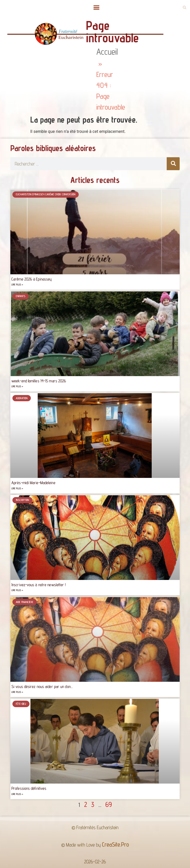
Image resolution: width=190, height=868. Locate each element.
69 (109, 804)
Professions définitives (29, 788)
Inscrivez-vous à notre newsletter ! (39, 585)
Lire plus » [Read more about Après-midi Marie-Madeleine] (17, 488)
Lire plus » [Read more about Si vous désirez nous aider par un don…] (17, 692)
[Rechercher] (173, 164)
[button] (96, 8)
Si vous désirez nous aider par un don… (42, 687)
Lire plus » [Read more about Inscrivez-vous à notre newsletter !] (17, 590)
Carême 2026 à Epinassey (32, 279)
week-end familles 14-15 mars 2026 (39, 381)
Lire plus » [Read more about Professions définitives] (17, 794)
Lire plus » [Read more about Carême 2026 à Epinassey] (17, 285)
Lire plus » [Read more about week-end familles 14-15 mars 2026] (17, 386)
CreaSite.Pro (115, 844)
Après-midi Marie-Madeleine (33, 483)
